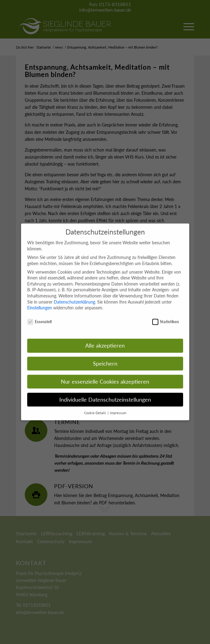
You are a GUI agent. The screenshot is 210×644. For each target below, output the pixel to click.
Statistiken (166, 315)
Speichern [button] (105, 357)
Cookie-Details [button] (96, 406)
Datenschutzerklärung (74, 295)
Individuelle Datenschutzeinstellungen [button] (105, 393)
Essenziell (40, 315)
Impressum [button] (118, 406)
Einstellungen (40, 301)
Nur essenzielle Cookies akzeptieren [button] (105, 375)
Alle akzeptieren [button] (105, 339)
